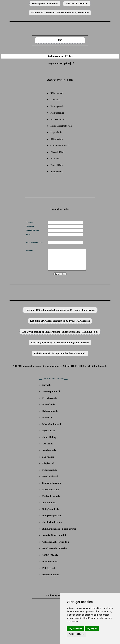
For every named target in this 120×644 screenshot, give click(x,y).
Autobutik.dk (49, 454)
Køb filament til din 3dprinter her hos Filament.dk (60, 358)
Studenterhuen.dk (51, 487)
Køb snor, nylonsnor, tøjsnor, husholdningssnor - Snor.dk (60, 347)
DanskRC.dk (57, 165)
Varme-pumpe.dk (52, 396)
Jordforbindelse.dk (52, 526)
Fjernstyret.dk (57, 106)
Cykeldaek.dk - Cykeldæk (56, 546)
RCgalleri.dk (57, 139)
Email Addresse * (33, 230)
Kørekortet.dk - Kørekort (55, 553)
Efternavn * (31, 226)
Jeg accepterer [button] (75, 628)
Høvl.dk (46, 389)
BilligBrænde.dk (51, 513)
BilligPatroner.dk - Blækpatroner (59, 533)
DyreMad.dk (49, 435)
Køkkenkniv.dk (50, 415)
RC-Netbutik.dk (58, 119)
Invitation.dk (49, 507)
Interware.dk (57, 172)
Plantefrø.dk (49, 409)
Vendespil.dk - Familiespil (45, 4)
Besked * (30, 251)
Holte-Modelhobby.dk (61, 126)
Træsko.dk (48, 448)
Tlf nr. (28, 234)
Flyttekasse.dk (50, 402)
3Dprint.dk (48, 461)
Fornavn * (30, 222)
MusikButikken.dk (52, 428)
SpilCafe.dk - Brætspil (77, 4)
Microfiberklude (51, 494)
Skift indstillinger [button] (76, 634)
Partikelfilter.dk (50, 481)
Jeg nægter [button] (92, 628)
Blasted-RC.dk (58, 152)
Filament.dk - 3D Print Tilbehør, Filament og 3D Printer (60, 13)
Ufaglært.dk (49, 468)
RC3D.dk (55, 159)
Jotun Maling (49, 441)
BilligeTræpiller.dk (52, 520)
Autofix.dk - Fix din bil (54, 540)
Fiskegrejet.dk (50, 474)
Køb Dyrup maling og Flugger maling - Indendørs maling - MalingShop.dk (60, 336)
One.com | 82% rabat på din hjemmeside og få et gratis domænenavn (60, 314)
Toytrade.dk (56, 132)
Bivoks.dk (47, 422)
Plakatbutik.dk (50, 566)
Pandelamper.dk (51, 579)
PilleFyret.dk (49, 572)
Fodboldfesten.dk (51, 500)
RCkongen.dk (57, 93)
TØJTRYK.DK (50, 559)
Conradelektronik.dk (60, 146)
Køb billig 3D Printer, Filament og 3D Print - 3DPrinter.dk (60, 325)
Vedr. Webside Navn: (34, 242)
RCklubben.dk (57, 113)
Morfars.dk (56, 100)
